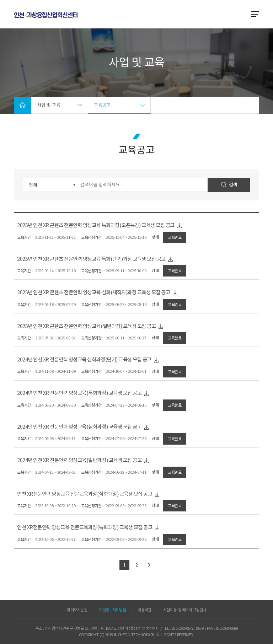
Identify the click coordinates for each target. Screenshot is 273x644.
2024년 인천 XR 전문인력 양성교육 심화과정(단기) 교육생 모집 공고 (97, 360)
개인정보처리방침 (112, 610)
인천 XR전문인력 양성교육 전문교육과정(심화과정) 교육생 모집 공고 (97, 494)
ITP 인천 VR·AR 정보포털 (46, 15)
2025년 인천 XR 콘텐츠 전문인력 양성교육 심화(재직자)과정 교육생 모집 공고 (106, 293)
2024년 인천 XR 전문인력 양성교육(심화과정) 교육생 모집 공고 (92, 427)
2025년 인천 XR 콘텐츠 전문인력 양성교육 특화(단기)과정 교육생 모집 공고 (104, 259)
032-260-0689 (227, 628)
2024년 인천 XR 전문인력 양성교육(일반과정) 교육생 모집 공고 (92, 460)
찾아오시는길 (77, 610)
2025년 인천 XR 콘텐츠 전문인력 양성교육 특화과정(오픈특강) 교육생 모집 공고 (108, 226)
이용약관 (144, 610)
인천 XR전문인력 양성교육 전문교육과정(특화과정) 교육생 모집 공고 (97, 528)
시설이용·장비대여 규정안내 (185, 610)
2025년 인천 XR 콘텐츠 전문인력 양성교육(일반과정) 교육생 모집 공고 (99, 326)
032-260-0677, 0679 (188, 628)
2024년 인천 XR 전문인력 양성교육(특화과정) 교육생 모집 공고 (92, 393)
